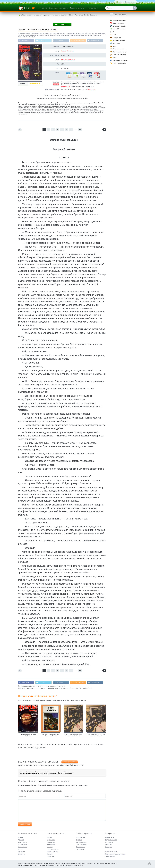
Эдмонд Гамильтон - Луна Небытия (28, 735)
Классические (23, 847)
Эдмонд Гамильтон (67, 51)
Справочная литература (120, 52)
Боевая (49, 837)
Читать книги (43, 8)
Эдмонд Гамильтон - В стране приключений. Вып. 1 (73, 735)
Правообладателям (111, 851)
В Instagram (61, 41)
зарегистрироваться (41, 774)
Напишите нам (66, 87)
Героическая (51, 840)
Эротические (80, 849)
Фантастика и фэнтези (120, 20)
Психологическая (53, 849)
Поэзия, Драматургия (119, 63)
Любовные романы (77, 8)
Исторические (23, 844)
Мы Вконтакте (97, 41)
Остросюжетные (81, 844)
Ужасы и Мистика (53, 851)
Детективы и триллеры (58, 8)
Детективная (51, 842)
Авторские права (62, 25)
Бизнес (115, 46)
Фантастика (92, 8)
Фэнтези (50, 854)
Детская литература (119, 40)
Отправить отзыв (25, 824)
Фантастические (81, 842)
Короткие (79, 840)
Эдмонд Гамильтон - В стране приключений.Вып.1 (96, 735)
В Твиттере (43, 41)
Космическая (51, 844)
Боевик (20, 837)
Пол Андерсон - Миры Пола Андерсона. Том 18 (51, 735)
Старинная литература (120, 55)
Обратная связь (110, 856)
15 (80, 130)
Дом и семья (117, 43)
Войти (120, 2)
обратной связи (78, 865)
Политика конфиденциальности (115, 854)
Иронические (22, 842)
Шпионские (22, 854)
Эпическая (50, 856)
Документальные (118, 32)
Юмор (115, 58)
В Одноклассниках (80, 41)
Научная (50, 847)
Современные (80, 847)
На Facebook (26, 41)
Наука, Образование (119, 29)
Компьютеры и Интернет (120, 60)
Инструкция (92, 90)
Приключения (117, 38)
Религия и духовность (119, 49)
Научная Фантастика (68, 60)
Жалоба (56, 84)
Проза (115, 35)
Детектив (21, 840)
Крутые (21, 849)
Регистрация (131, 2)
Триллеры (21, 851)
